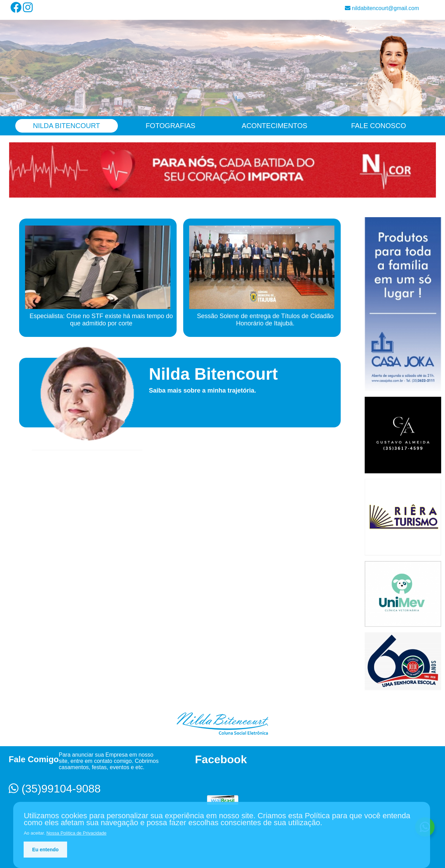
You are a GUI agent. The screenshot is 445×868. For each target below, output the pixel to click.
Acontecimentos (274, 126)
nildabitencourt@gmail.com (382, 8)
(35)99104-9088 (55, 789)
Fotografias (171, 126)
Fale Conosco (379, 126)
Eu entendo (45, 850)
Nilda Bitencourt (67, 126)
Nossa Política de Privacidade (76, 833)
